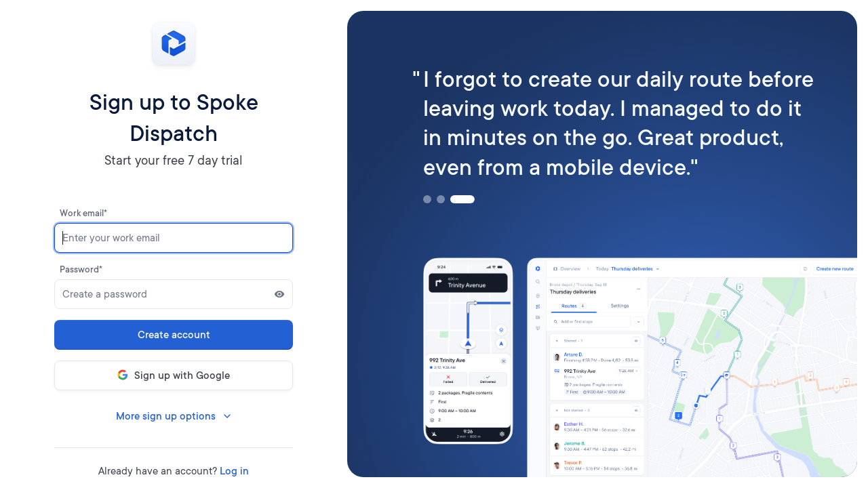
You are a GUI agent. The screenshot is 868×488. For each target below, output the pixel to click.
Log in (234, 471)
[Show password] (279, 294)
